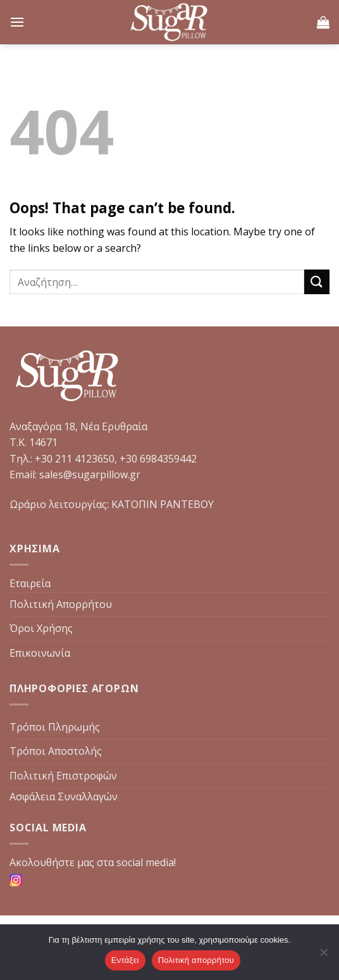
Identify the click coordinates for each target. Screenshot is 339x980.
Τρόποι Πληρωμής (55, 727)
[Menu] (17, 22)
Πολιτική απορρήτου (196, 960)
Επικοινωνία (40, 653)
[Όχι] (323, 956)
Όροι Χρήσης (41, 628)
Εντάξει (125, 960)
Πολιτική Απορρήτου (61, 604)
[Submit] (317, 282)
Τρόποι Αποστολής (56, 751)
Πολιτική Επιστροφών (63, 776)
